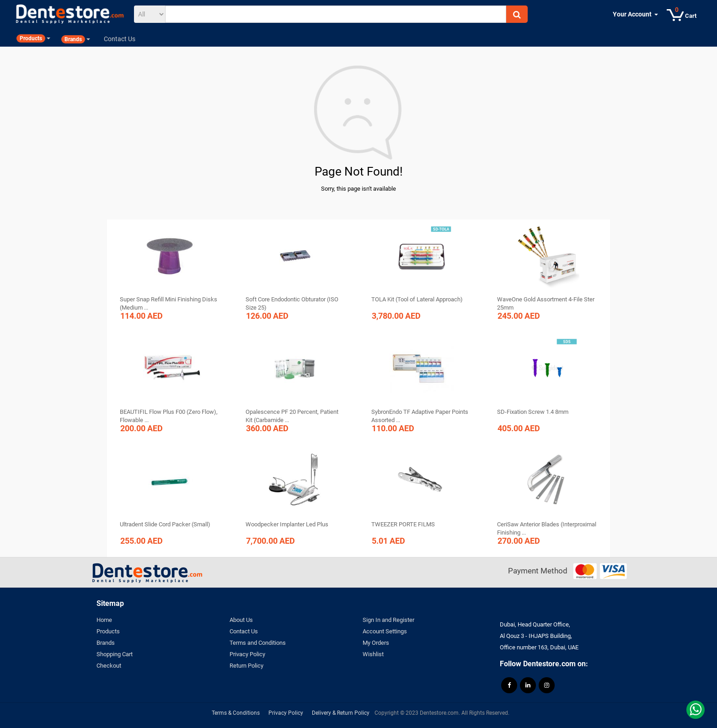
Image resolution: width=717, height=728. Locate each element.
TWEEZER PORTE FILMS (403, 524)
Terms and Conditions (258, 643)
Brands (106, 643)
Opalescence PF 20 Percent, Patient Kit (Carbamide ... (292, 416)
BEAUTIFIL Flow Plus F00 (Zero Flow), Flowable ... (169, 416)
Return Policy (246, 666)
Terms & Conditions (236, 713)
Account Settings (385, 631)
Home (104, 620)
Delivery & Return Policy (341, 713)
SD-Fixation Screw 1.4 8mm (533, 412)
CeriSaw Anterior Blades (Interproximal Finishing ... (547, 528)
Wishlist (373, 654)
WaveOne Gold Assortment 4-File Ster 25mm (546, 303)
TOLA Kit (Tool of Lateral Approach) (417, 299)
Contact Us (244, 631)
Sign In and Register (388, 620)
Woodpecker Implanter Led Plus (287, 524)
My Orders (376, 643)
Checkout (109, 666)
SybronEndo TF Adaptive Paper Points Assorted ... (420, 416)
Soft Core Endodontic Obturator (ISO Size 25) (292, 303)
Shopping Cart (115, 654)
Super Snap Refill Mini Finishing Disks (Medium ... (169, 303)
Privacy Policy (247, 654)
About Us (241, 620)
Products (108, 631)
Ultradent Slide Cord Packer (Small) (165, 524)
